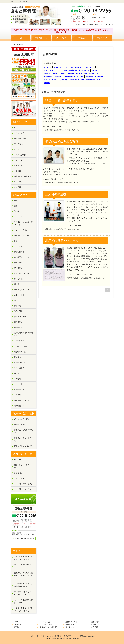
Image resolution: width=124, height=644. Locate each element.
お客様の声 (18, 166)
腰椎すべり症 (19, 263)
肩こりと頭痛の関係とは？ (23, 566)
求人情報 (17, 187)
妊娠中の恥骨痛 (20, 425)
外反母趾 (95, 70)
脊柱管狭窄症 (48, 77)
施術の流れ (82, 38)
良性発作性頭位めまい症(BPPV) (23, 223)
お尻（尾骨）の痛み (22, 273)
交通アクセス (102, 38)
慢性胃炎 (71, 73)
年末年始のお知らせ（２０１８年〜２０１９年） (23, 593)
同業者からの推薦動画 (23, 176)
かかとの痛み (59, 67)
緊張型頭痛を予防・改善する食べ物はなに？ (23, 558)
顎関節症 (47, 83)
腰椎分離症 (59, 77)
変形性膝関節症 (20, 363)
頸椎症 (17, 284)
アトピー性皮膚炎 (21, 230)
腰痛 (82, 77)
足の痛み (55, 80)
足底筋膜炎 (64, 80)
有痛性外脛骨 (19, 390)
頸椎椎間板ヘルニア (93, 80)
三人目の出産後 (56, 194)
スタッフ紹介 (61, 38)
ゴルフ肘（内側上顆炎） (23, 484)
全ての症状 (48, 67)
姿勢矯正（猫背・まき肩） (23, 439)
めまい (92, 67)
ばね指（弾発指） (21, 346)
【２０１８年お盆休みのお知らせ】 (23, 601)
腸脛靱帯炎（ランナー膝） (95, 77)
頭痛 (83, 80)
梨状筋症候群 (19, 268)
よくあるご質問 (20, 155)
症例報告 (17, 171)
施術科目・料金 (41, 38)
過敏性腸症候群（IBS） (23, 400)
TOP (21, 38)
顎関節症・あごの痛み (23, 236)
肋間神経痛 (18, 311)
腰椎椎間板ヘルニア (71, 77)
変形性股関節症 (84, 70)
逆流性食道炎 (74, 80)
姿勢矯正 (63, 73)
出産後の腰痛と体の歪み (62, 241)
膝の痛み (47, 80)
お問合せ (17, 149)
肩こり (99, 73)
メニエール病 (63, 70)
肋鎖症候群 (18, 327)
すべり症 (78, 67)
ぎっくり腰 (69, 67)
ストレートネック (50, 70)
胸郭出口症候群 (20, 317)
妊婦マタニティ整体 (51, 73)
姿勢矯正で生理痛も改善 (62, 141)
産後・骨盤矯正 (89, 73)
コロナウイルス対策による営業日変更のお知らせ (23, 585)
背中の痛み (18, 306)
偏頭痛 (17, 211)
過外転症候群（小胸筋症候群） (23, 334)
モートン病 (18, 384)
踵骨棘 (17, 373)
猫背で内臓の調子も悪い (62, 101)
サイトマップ (19, 182)
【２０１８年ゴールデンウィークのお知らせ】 (23, 609)
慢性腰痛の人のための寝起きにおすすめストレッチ (23, 575)
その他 (85, 67)
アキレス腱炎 (19, 478)
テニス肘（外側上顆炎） (23, 489)
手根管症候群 (19, 341)
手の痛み (79, 73)
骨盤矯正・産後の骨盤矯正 (23, 431)
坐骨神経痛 (73, 70)
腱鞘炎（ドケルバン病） (23, 446)
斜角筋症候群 (19, 322)
